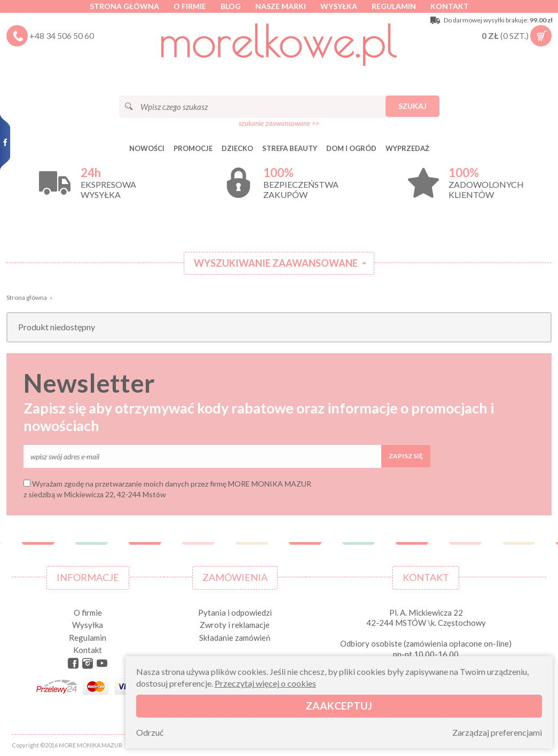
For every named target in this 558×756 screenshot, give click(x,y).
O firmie (190, 6)
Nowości (147, 148)
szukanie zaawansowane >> (279, 123)
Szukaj (412, 106)
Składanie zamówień (235, 638)
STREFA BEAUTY (290, 148)
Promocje (193, 148)
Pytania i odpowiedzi (235, 612)
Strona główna (124, 6)
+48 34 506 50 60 (62, 35)
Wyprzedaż (407, 148)
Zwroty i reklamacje (235, 625)
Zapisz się (406, 456)
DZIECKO (237, 148)
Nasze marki (281, 6)
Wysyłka (339, 6)
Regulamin (394, 6)
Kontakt (450, 6)
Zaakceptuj (339, 706)
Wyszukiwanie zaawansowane (276, 263)
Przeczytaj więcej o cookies (265, 683)
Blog (231, 6)
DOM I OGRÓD (351, 148)
